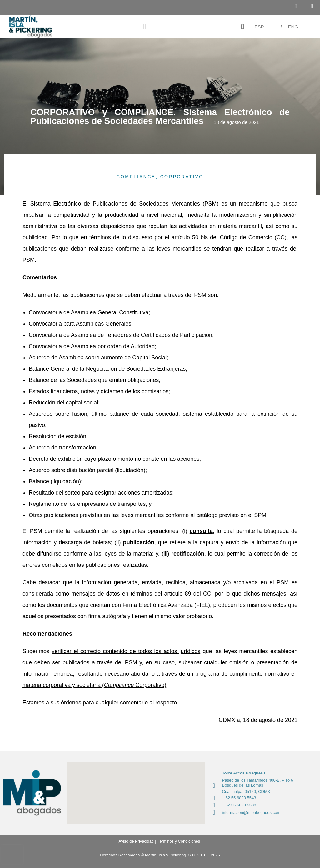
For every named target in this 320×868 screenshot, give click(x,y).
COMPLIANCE (136, 177)
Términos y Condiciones (179, 841)
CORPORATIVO (182, 177)
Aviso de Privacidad (134, 841)
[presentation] (12, 854)
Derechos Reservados (120, 855)
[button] (145, 27)
